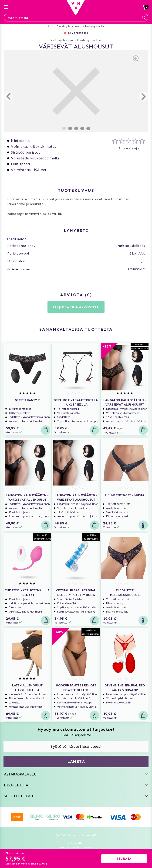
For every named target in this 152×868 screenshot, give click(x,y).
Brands (61, 26)
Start (50, 26)
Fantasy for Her (89, 40)
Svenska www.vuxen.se (76, 847)
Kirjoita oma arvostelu (76, 307)
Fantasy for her (95, 26)
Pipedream (75, 26)
